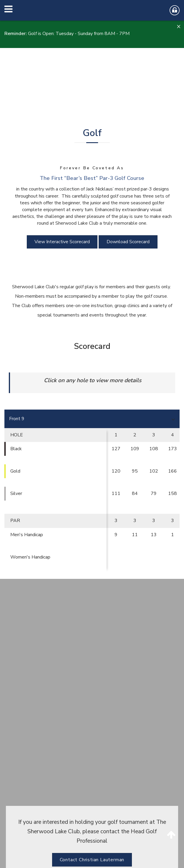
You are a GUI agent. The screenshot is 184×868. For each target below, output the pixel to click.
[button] (178, 26)
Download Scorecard (128, 242)
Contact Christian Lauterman (92, 860)
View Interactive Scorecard (62, 242)
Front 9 (17, 419)
